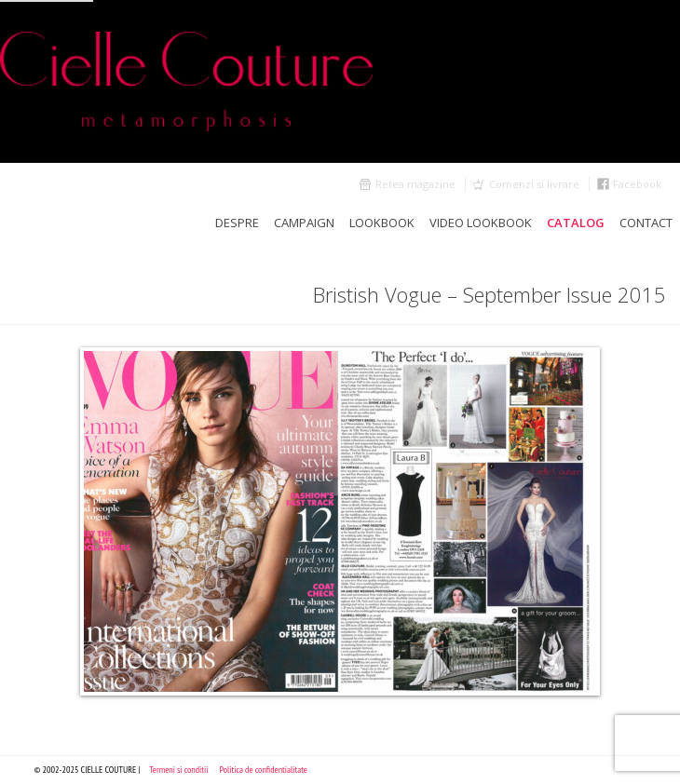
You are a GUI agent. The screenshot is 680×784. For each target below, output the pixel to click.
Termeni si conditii (178, 770)
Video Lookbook (481, 223)
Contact (646, 223)
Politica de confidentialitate (263, 770)
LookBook (382, 223)
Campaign (304, 223)
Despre (237, 223)
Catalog (576, 223)
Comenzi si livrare (534, 184)
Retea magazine (415, 184)
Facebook (637, 184)
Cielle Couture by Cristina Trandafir (340, 81)
